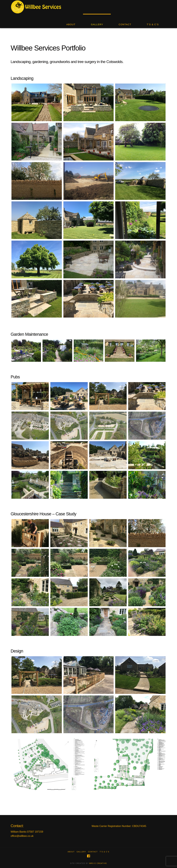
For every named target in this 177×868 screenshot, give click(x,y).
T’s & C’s (105, 852)
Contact (93, 852)
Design (17, 651)
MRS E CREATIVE (98, 863)
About (71, 852)
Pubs (15, 377)
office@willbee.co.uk (22, 836)
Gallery (81, 852)
